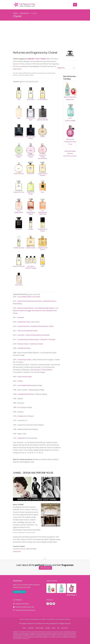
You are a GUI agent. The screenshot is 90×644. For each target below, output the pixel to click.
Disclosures (26, 638)
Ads (58, 628)
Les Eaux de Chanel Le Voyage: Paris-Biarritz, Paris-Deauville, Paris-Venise (36, 311)
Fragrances (24, 13)
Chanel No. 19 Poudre (48, 339)
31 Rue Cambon (46, 370)
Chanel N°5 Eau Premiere (39, 326)
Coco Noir (21, 335)
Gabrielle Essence (49, 301)
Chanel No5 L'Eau (24, 322)
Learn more (17, 69)
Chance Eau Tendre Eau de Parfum (30, 301)
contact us (67, 619)
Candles (48, 628)
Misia (52, 326)
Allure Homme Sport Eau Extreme (38, 335)
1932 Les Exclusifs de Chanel (27, 331)
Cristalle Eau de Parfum (26, 394)
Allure (31, 390)
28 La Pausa (35, 370)
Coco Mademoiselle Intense (45, 308)
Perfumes (31, 628)
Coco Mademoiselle (24, 385)
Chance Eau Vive (23, 326)
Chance (20, 381)
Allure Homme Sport (25, 377)
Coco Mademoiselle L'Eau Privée (29, 297)
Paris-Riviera (17, 304)
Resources (64, 628)
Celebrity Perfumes (22, 604)
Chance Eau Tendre (36, 344)
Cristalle (20, 416)
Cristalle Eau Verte (24, 348)
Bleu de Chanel (23, 344)
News (54, 628)
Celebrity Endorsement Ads (25, 607)
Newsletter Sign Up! (19, 592)
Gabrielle (21, 318)
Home (15, 13)
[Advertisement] (45, 34)
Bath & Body (40, 628)
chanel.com (17, 551)
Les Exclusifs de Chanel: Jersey (28, 339)
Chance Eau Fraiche (24, 360)
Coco (19, 407)
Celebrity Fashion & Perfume (25, 610)
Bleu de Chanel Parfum (26, 308)
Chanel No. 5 (22, 438)
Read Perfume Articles (70, 156)
